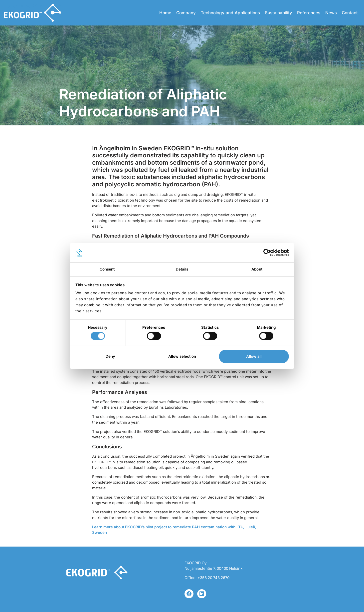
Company (186, 13)
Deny (110, 356)
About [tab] (257, 269)
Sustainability (278, 13)
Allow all (254, 356)
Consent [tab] (107, 269)
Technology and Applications (230, 13)
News (331, 13)
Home (165, 13)
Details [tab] (182, 269)
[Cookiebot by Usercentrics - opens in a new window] (267, 253)
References (309, 13)
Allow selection (182, 356)
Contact (350, 13)
